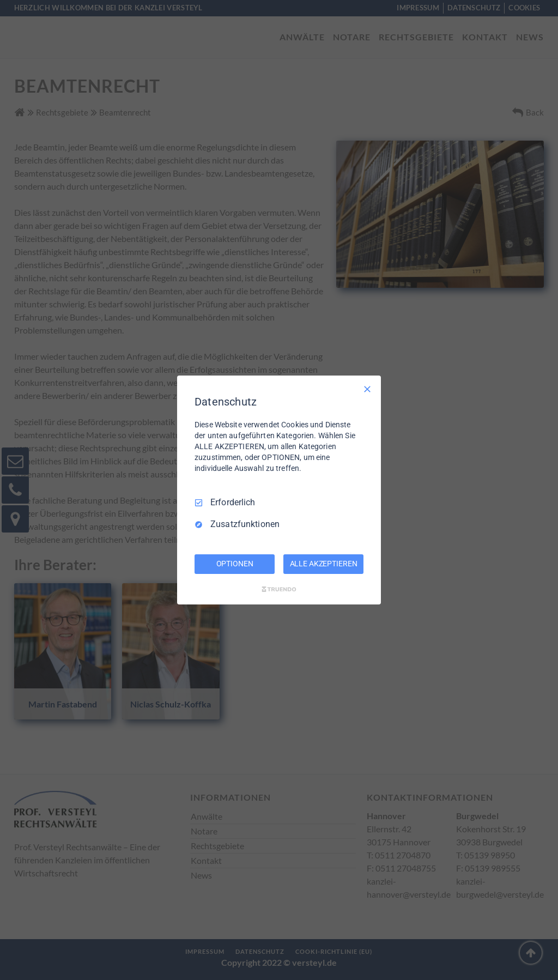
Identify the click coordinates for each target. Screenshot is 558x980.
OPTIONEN (235, 564)
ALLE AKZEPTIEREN (324, 564)
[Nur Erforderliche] (367, 389)
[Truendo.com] (279, 589)
